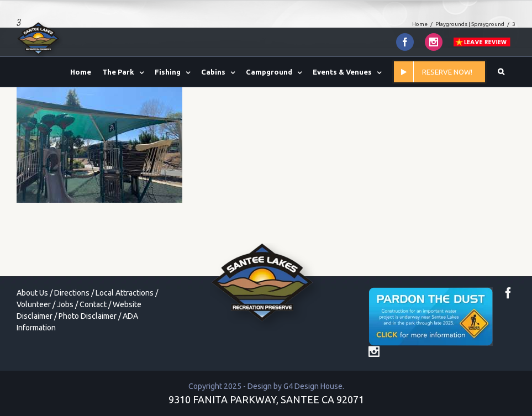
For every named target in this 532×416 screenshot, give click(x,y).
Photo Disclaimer (88, 316)
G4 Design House (313, 386)
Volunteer (34, 304)
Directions (72, 293)
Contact (93, 304)
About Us (32, 293)
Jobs (65, 304)
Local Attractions (125, 293)
